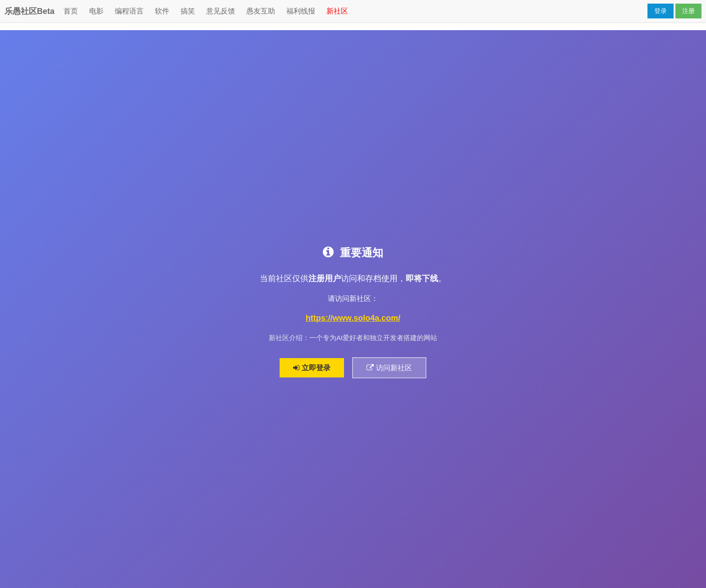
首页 (71, 11)
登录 (661, 11)
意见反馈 (221, 11)
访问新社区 (389, 368)
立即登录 (312, 368)
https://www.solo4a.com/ (353, 319)
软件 (162, 11)
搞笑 (188, 11)
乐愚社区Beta (29, 11)
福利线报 (301, 11)
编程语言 (129, 11)
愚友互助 (261, 11)
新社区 (337, 11)
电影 (96, 11)
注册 (688, 11)
